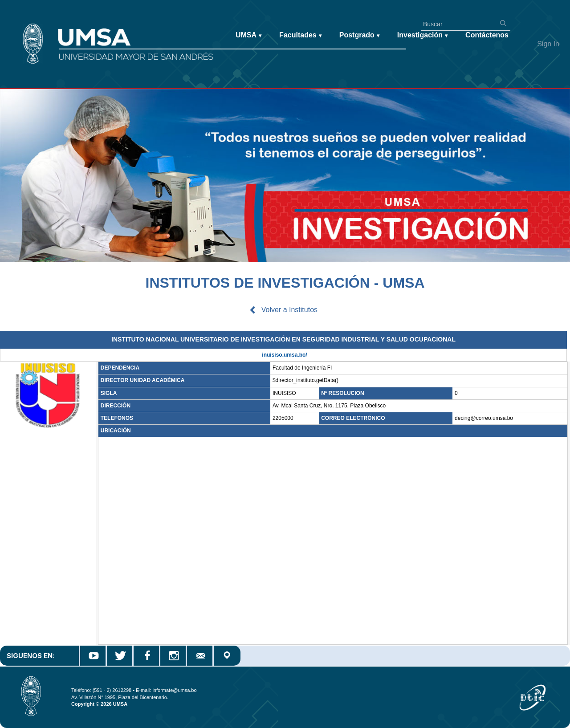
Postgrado (359, 35)
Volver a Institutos (289, 310)
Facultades (300, 35)
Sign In (548, 44)
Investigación (422, 35)
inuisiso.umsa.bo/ (284, 355)
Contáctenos (487, 35)
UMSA (248, 35)
